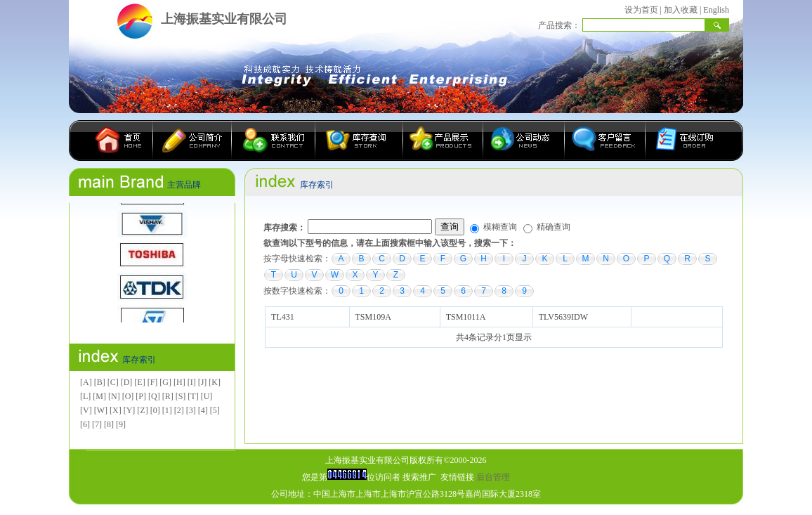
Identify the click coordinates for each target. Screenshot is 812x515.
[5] (215, 410)
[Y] (130, 410)
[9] (121, 424)
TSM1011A (466, 317)
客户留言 (605, 141)
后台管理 (493, 477)
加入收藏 (681, 10)
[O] (128, 396)
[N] (114, 396)
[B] (100, 382)
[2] (179, 410)
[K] (215, 382)
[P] (141, 396)
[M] (99, 396)
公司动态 (524, 141)
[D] (127, 382)
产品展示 (443, 141)
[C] (113, 382)
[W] (101, 410)
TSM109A (373, 317)
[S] (181, 396)
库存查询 (359, 141)
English (716, 10)
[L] (85, 396)
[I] (192, 382)
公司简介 (192, 141)
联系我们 (274, 141)
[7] (97, 424)
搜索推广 (419, 477)
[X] (116, 410)
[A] (86, 382)
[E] (139, 382)
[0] (155, 410)
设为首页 (641, 10)
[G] (165, 382)
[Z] (142, 410)
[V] (86, 410)
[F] (153, 382)
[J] (203, 382)
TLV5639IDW (563, 317)
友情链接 (457, 477)
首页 (122, 141)
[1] (167, 410)
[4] (203, 410)
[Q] (154, 396)
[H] (179, 382)
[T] (193, 396)
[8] (109, 424)
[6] (85, 424)
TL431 (283, 317)
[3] (191, 410)
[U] (207, 396)
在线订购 (681, 141)
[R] (168, 396)
